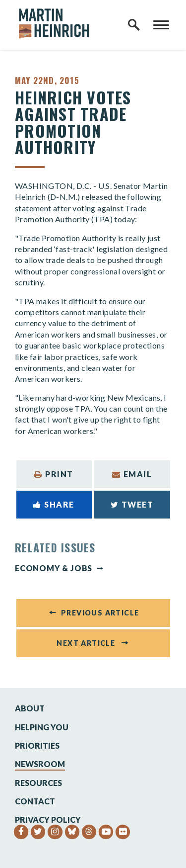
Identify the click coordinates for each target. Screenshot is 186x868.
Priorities (37, 745)
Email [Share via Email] (132, 474)
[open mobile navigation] (161, 25)
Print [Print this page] (54, 474)
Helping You (42, 727)
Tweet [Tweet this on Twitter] (132, 504)
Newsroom (40, 764)
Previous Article (100, 613)
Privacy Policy (48, 820)
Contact (35, 801)
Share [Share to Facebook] (54, 504)
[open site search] (134, 25)
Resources (38, 783)
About (30, 708)
